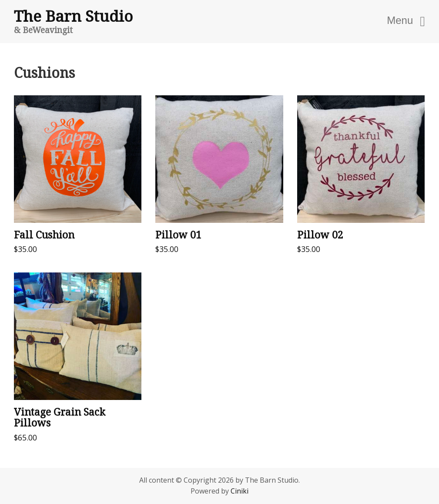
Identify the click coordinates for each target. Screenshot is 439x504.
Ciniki (240, 491)
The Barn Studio (73, 16)
